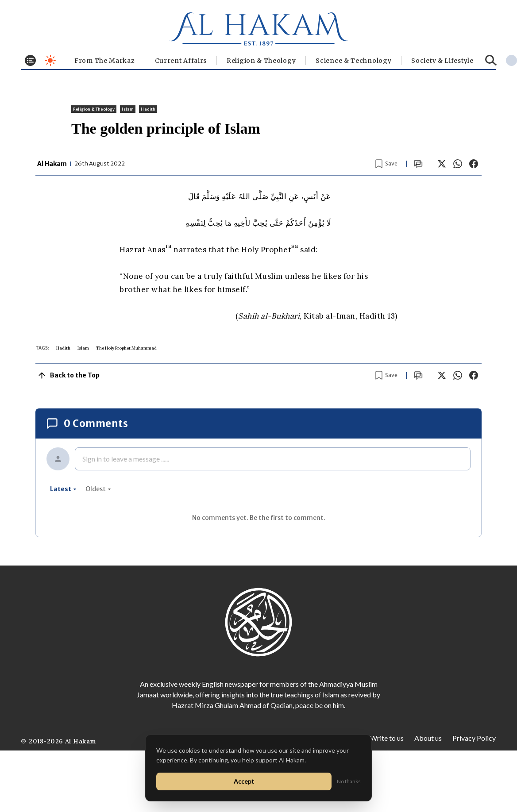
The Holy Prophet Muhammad (126, 348)
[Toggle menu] (30, 60)
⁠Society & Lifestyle (442, 61)
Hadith (148, 109)
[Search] (491, 60)
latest (63, 489)
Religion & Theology (261, 61)
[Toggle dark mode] (50, 60)
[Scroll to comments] (418, 164)
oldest (98, 489)
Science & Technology (353, 61)
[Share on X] (442, 164)
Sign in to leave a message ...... (126, 459)
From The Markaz (105, 61)
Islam (128, 109)
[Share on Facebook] (474, 164)
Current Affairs (181, 61)
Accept (244, 781)
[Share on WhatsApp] (458, 164)
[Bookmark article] (386, 164)
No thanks (349, 781)
